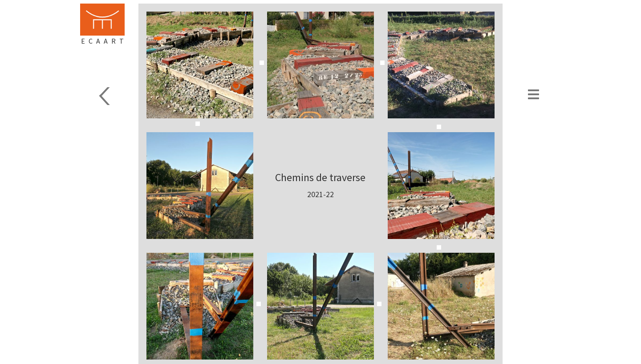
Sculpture (114, 96)
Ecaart (104, 41)
